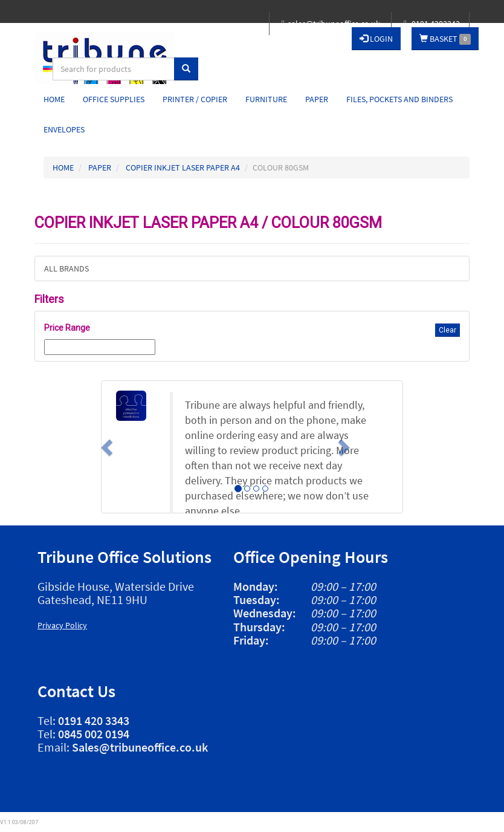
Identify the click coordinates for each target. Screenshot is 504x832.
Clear (447, 330)
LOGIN (376, 39)
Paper (317, 99)
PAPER (100, 167)
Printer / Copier (195, 99)
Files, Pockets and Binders (399, 99)
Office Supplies (114, 99)
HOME (63, 167)
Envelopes (64, 129)
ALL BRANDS (66, 268)
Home (54, 99)
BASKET (445, 39)
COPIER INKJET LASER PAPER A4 (183, 167)
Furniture (266, 99)
